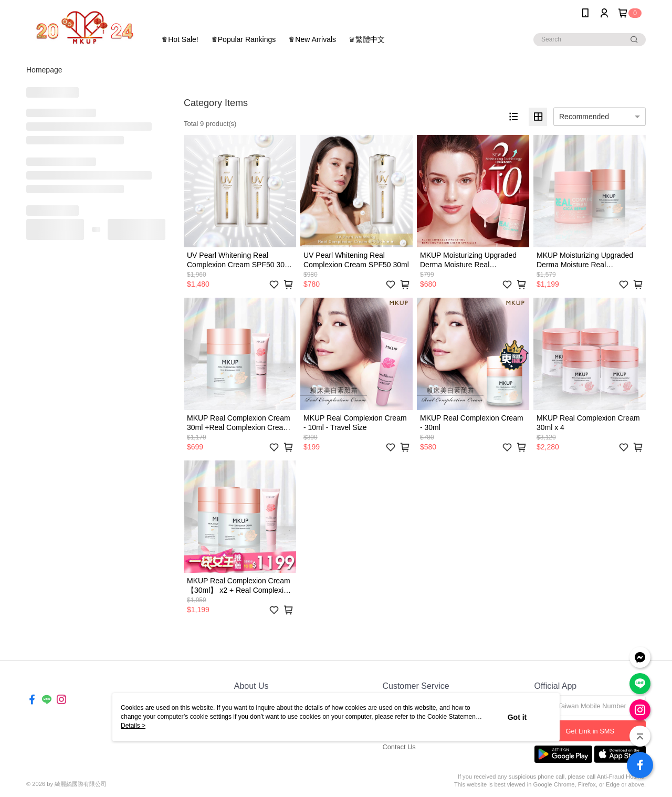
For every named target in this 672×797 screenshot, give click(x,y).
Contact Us (399, 747)
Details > (133, 726)
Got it (517, 717)
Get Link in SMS (590, 731)
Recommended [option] (584, 117)
